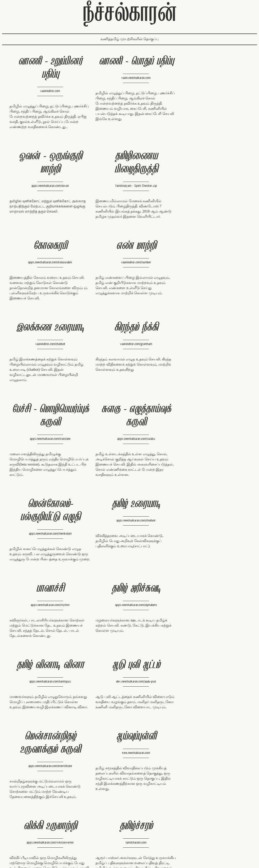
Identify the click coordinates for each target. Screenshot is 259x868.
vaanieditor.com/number (210, 178)
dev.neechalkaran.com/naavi (210, 728)
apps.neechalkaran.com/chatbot (210, 368)
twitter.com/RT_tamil (106, 835)
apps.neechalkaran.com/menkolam (129, 381)
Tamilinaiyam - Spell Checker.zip (48, 191)
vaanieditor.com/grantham (129, 273)
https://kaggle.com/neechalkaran (195, 836)
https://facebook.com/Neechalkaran (198, 820)
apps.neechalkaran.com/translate (210, 286)
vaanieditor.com (48, 91)
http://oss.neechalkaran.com (48, 805)
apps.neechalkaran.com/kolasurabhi (129, 178)
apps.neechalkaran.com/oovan (209, 91)
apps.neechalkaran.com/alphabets (129, 462)
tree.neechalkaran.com (210, 539)
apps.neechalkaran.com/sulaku (48, 381)
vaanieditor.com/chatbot (48, 273)
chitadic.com (48, 715)
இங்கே (126, 119)
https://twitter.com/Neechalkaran (196, 825)
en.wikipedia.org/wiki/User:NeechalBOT (120, 830)
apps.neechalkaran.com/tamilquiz (210, 462)
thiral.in (210, 629)
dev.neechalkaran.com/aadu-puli (48, 539)
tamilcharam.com (129, 629)
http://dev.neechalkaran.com (129, 820)
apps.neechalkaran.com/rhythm (48, 462)
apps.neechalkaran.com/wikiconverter (48, 629)
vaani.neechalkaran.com (128, 78)
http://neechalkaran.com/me (192, 831)
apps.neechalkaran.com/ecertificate (129, 552)
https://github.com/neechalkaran (195, 841)
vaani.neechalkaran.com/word (129, 715)
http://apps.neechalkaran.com (112, 825)
